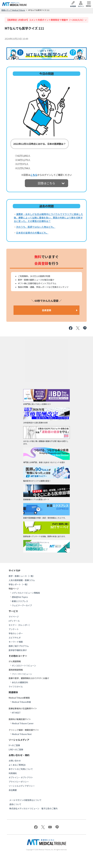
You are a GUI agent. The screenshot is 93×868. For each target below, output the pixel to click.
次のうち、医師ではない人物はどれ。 (36, 227)
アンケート (14, 629)
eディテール (14, 621)
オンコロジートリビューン (24, 666)
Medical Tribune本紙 (21, 702)
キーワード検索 (16, 642)
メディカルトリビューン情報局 (26, 593)
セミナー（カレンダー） (20, 625)
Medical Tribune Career (23, 723)
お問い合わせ (15, 761)
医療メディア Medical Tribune (13, 10)
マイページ (14, 617)
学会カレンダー (16, 633)
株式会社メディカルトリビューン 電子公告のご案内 (33, 808)
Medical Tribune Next (22, 734)
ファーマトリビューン (22, 674)
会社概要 (13, 790)
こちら (34, 175)
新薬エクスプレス (20, 601)
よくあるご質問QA (17, 765)
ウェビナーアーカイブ (22, 605)
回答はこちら (46, 183)
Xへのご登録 (14, 745)
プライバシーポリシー (19, 782)
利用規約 (13, 773)
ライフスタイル (16, 687)
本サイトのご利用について (21, 769)
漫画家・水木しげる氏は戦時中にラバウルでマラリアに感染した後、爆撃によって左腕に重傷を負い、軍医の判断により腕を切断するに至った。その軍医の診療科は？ (48, 218)
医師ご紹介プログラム (19, 646)
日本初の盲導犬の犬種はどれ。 (32, 233)
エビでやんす (15, 638)
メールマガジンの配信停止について (25, 800)
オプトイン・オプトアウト (21, 777)
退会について (15, 804)
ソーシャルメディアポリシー (22, 786)
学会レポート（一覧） (19, 584)
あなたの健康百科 (20, 682)
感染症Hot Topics (20, 597)
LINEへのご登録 (16, 749)
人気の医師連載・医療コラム (22, 580)
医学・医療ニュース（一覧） (22, 576)
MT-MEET (16, 713)
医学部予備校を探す (18, 650)
